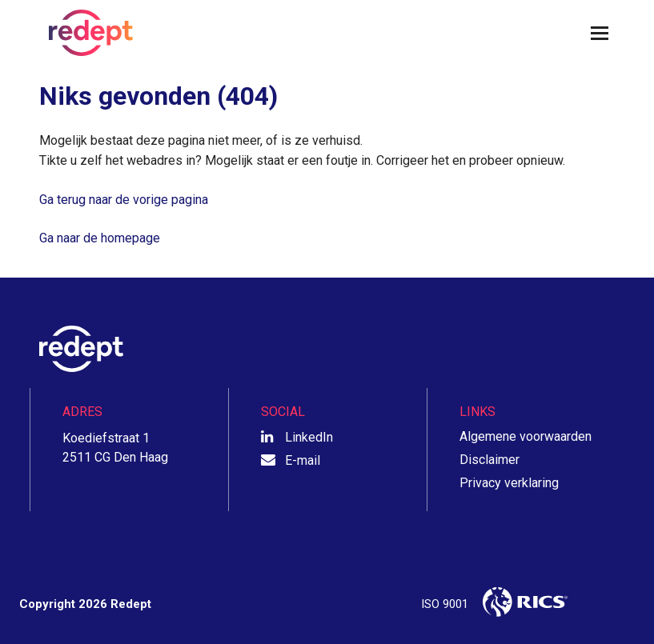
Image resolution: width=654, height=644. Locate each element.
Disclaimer (489, 460)
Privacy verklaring (509, 483)
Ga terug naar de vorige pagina (124, 200)
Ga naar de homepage (100, 238)
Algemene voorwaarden (526, 436)
